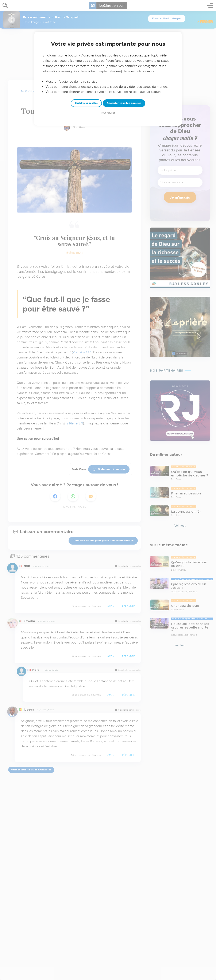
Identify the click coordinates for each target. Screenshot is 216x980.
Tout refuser (108, 113)
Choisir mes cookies (86, 103)
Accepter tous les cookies (124, 103)
